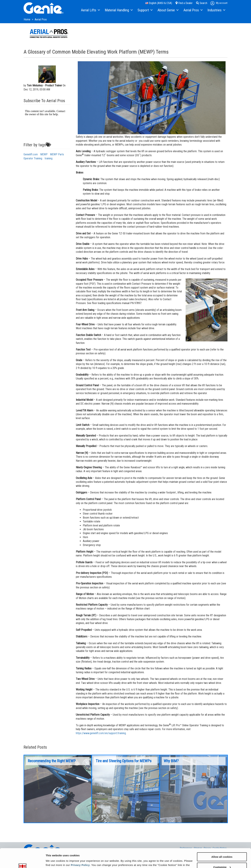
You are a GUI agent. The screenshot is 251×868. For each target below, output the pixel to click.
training (49, 158)
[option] (58, 789)
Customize (222, 849)
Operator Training (33, 158)
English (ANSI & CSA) (159, 3)
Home (27, 19)
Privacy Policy (80, 847)
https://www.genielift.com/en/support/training (101, 733)
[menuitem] (90, 10)
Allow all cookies (222, 839)
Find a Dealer (184, 3)
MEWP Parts (57, 154)
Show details (54, 861)
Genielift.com (31, 154)
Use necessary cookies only (222, 859)
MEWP (44, 154)
